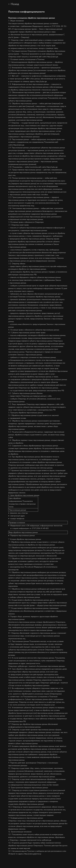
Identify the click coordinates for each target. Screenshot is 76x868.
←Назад (13, 4)
